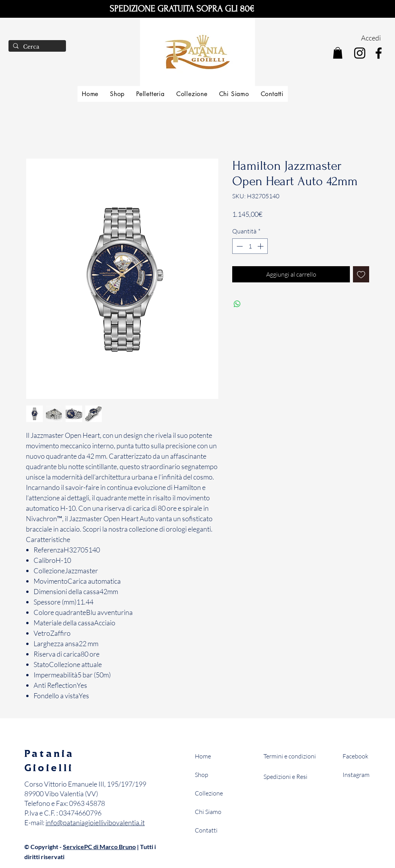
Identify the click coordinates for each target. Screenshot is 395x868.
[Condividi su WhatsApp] (237, 304)
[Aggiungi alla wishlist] (361, 274)
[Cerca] (36, 47)
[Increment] (261, 246)
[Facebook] (379, 53)
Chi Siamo (208, 812)
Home (203, 756)
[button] (338, 53)
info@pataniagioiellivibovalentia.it (95, 822)
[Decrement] (239, 246)
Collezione (209, 793)
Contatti (206, 830)
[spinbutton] (250, 246)
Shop (202, 775)
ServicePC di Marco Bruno (99, 847)
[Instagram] (360, 53)
